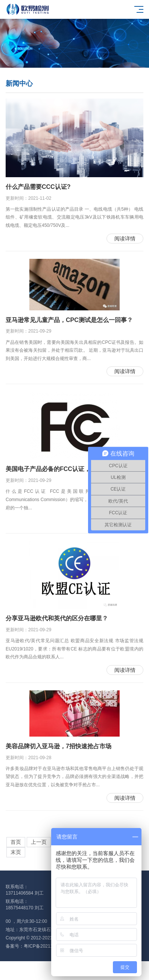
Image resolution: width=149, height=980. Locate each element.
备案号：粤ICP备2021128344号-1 (40, 946)
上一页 (39, 842)
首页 (16, 842)
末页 (16, 852)
